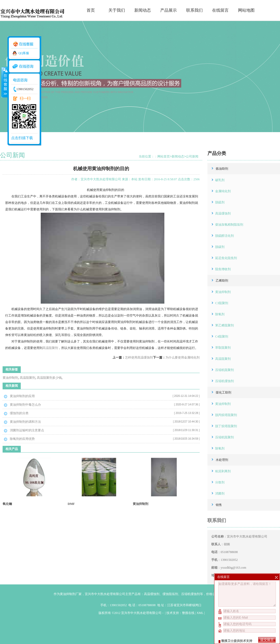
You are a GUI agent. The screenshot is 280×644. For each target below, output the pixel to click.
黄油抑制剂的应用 (22, 396)
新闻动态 (143, 10)
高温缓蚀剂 (223, 213)
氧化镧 (7, 504)
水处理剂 (222, 460)
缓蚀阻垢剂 (170, 594)
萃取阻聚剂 (223, 348)
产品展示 (169, 10)
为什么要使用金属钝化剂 (183, 357)
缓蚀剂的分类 (19, 413)
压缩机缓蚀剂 (225, 381)
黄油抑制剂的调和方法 (25, 422)
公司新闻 (192, 156)
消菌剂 (220, 493)
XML (200, 613)
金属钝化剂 (223, 191)
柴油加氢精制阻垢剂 (229, 225)
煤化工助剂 (223, 392)
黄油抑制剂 (10, 378)
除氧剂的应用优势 (22, 439)
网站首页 (164, 156)
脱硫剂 (220, 202)
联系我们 (194, 10)
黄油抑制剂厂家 (71, 594)
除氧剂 (220, 314)
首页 (91, 10)
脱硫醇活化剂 (225, 236)
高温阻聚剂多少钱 (49, 378)
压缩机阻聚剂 (225, 370)
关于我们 (117, 10)
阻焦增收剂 (223, 269)
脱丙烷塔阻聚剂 (226, 415)
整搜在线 (188, 613)
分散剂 (220, 482)
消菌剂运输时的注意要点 (27, 430)
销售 (219, 505)
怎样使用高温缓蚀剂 (139, 357)
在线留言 (220, 10)
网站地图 (246, 10)
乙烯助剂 (222, 281)
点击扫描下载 (22, 138)
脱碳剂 (220, 247)
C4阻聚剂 (222, 337)
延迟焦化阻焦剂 (226, 258)
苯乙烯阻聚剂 (225, 325)
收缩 (4, 82)
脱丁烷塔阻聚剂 (226, 426)
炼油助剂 (222, 169)
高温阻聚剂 (50, 348)
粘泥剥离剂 (223, 471)
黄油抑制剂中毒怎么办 (25, 405)
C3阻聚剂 (222, 303)
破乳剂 (220, 180)
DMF (71, 504)
